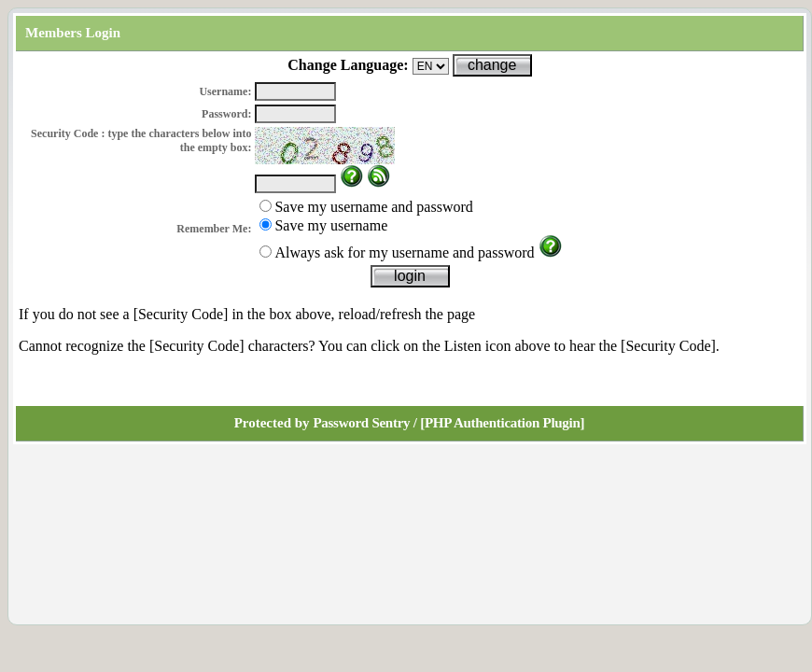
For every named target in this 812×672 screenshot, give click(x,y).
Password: (226, 114)
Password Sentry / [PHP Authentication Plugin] (448, 423)
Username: (225, 91)
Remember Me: (214, 229)
